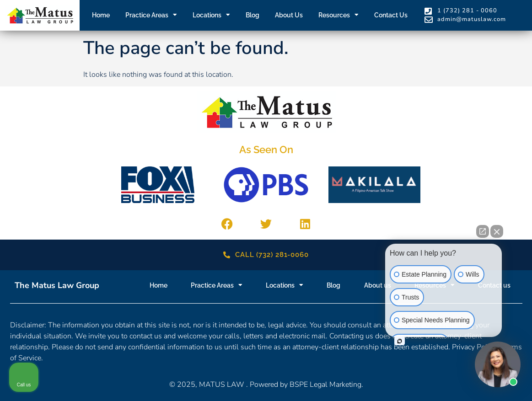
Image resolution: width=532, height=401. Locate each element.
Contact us (391, 15)
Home (101, 15)
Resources (339, 15)
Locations (211, 15)
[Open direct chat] (483, 231)
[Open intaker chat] (400, 341)
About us (289, 15)
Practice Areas (151, 15)
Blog (253, 15)
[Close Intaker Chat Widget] (497, 231)
